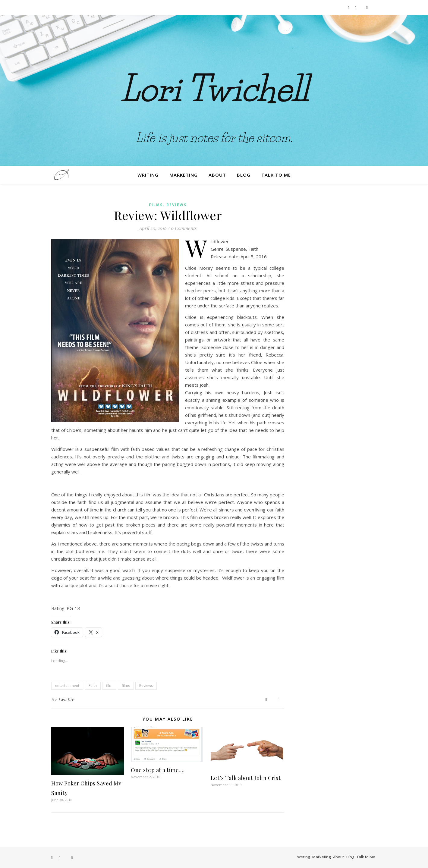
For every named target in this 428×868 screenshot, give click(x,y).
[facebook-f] (349, 8)
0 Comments (184, 228)
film (109, 686)
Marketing (184, 175)
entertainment (67, 686)
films (126, 686)
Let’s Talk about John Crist (246, 778)
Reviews (176, 205)
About (217, 175)
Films (156, 205)
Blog (244, 175)
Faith (93, 686)
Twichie (66, 699)
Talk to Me (276, 175)
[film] (367, 8)
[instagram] (356, 8)
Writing (148, 175)
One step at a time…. (158, 770)
